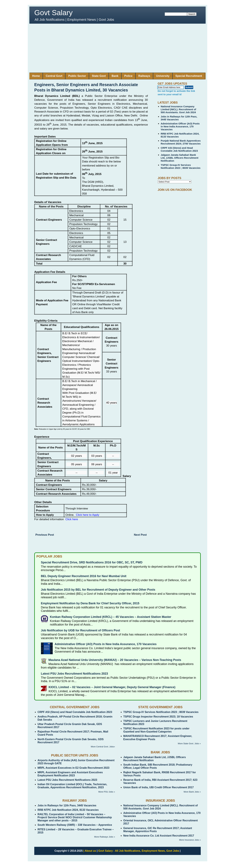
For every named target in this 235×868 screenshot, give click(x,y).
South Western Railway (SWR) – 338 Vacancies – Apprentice (75, 825)
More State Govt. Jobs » (189, 743)
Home (36, 76)
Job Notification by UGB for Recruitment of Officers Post (81, 630)
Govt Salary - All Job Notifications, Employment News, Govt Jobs (139, 851)
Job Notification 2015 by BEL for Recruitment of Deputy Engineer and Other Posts (98, 590)
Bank (115, 76)
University (163, 76)
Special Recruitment (189, 76)
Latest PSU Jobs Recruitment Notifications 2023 (74, 674)
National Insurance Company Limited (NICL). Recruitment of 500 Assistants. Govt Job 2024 (178, 109)
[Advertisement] (117, 48)
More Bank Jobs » (192, 792)
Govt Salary (53, 13)
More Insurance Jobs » (190, 840)
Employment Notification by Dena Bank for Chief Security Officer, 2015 (90, 603)
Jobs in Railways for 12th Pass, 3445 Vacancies (67, 805)
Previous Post (45, 535)
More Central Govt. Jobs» (103, 747)
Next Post (140, 535)
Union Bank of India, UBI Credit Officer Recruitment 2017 (159, 787)
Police (128, 76)
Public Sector (77, 76)
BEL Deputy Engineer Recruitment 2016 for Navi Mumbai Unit (84, 576)
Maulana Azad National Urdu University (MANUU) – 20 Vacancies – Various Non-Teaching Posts (115, 660)
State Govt (99, 76)
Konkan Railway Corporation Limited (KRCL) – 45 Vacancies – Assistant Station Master (111, 617)
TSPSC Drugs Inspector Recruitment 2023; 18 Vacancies (158, 717)
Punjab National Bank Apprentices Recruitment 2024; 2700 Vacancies (181, 142)
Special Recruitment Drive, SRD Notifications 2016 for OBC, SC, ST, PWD (92, 562)
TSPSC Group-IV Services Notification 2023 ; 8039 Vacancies (181, 166)
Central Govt (54, 76)
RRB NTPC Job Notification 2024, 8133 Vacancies (68, 810)
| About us (90, 851)
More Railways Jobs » (105, 837)
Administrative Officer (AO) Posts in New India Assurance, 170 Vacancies (180, 126)
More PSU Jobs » (107, 792)
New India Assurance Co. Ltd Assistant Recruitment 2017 (159, 836)
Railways (144, 76)
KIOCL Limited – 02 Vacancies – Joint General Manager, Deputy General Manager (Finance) (112, 687)
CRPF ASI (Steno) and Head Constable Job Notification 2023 (179, 149)
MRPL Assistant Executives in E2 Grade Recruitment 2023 (73, 768)
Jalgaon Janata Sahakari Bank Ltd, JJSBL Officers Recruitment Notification (180, 158)
